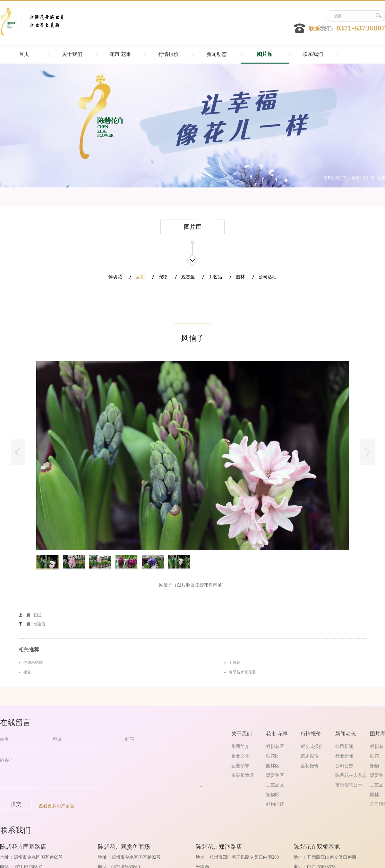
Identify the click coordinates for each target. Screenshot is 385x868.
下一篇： (32, 624)
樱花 (27, 672)
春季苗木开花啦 (242, 672)
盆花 (381, 178)
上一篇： (30, 615)
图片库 (368, 178)
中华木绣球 (33, 663)
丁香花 (235, 663)
